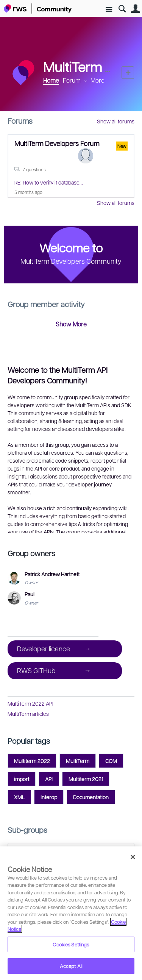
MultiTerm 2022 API (30, 703)
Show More (71, 324)
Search (122, 9)
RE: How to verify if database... (49, 182)
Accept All (71, 966)
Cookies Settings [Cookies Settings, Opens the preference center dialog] (71, 944)
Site (109, 10)
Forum (72, 80)
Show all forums (116, 121)
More (98, 80)
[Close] (133, 857)
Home (51, 80)
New (128, 73)
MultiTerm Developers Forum (57, 143)
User (135, 9)
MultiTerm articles (28, 714)
